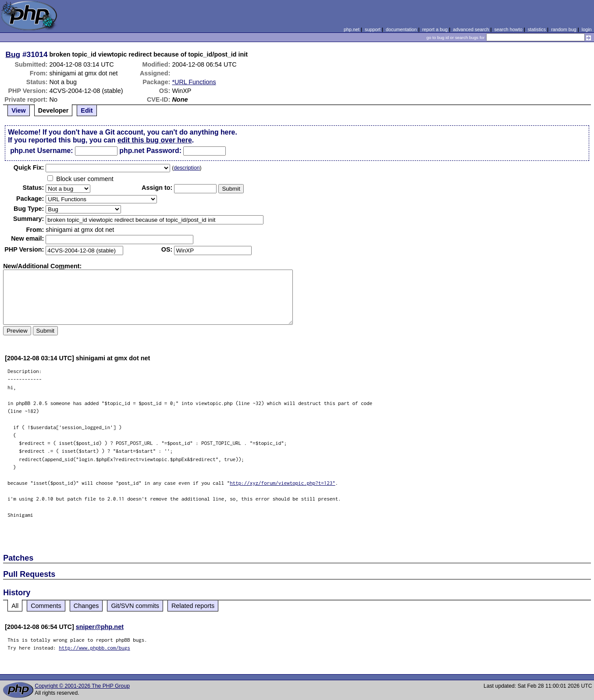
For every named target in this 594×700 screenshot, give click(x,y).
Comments (46, 606)
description (187, 168)
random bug (564, 29)
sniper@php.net (100, 627)
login (587, 29)
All (15, 606)
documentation (401, 29)
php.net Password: (150, 151)
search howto (508, 29)
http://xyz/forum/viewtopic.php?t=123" (283, 483)
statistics (537, 29)
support (373, 29)
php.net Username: (41, 151)
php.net (352, 29)
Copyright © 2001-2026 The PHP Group (82, 686)
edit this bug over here (155, 140)
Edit (87, 110)
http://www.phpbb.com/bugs (94, 648)
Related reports (193, 606)
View (19, 110)
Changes (86, 606)
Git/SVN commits (135, 606)
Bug (13, 54)
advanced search (471, 29)
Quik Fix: (29, 167)
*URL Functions (194, 82)
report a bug (435, 29)
